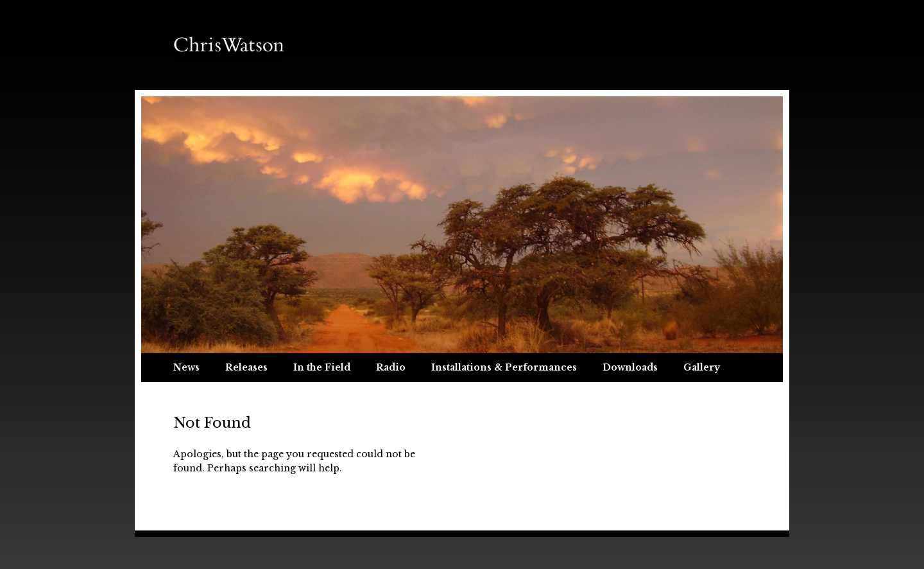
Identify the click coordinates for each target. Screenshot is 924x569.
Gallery (702, 367)
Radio (391, 367)
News (186, 367)
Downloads (630, 367)
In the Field (322, 367)
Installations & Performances (504, 367)
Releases (246, 367)
